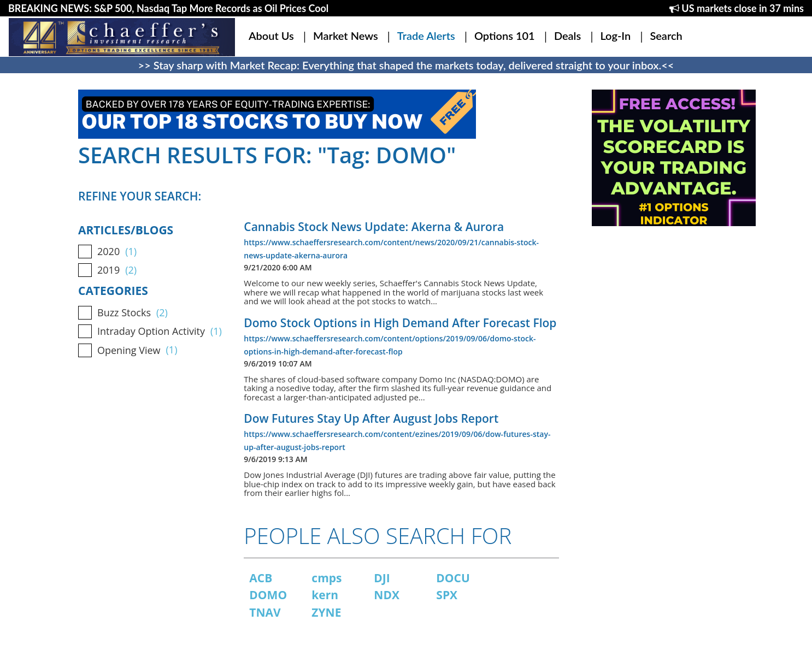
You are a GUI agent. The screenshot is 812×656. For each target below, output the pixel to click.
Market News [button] (346, 36)
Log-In (615, 36)
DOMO (268, 595)
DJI (382, 578)
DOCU (453, 578)
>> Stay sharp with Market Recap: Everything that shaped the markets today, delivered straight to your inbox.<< (406, 65)
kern (325, 595)
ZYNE (326, 612)
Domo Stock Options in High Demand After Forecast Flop (400, 323)
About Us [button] (271, 36)
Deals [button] (567, 36)
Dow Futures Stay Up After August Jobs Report (371, 418)
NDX (387, 595)
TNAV (265, 612)
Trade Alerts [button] (426, 36)
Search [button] (666, 36)
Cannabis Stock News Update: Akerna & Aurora (374, 227)
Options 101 (505, 36)
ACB (261, 578)
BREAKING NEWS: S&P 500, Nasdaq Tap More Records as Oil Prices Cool (168, 8)
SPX (447, 595)
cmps (326, 578)
